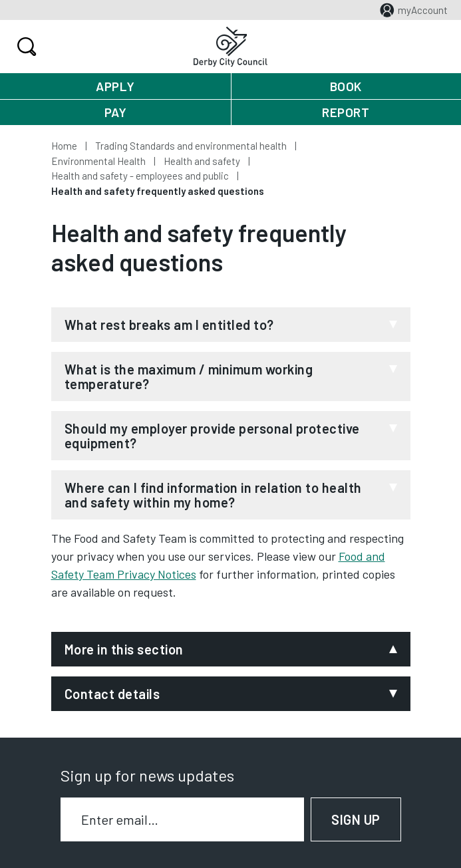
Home (64, 146)
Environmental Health (98, 161)
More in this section (124, 649)
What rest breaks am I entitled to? (169, 325)
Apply (115, 86)
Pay (116, 112)
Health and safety (202, 161)
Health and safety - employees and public (140, 176)
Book (346, 86)
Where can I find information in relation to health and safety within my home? (213, 495)
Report (346, 112)
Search (25, 47)
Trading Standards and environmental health (191, 146)
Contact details (112, 694)
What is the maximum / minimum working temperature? (189, 376)
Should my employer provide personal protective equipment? (212, 436)
